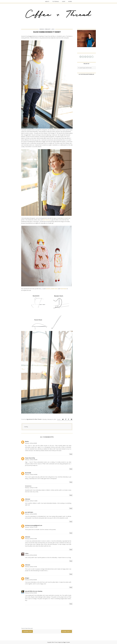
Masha (27, 441)
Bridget (27, 578)
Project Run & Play (30, 458)
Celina (27, 553)
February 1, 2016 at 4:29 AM (31, 443)
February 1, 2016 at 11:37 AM (31, 488)
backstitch (48, 289)
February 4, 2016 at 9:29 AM (31, 580)
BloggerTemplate (66, 642)
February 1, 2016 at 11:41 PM (31, 527)
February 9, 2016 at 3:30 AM (31, 593)
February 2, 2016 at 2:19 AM (31, 539)
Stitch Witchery (46, 220)
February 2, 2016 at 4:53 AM (31, 555)
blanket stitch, (54, 289)
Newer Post (28, 631)
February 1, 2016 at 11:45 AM (31, 501)
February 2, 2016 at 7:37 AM (31, 567)
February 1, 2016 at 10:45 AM (31, 475)
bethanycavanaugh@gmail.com (34, 525)
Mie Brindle (28, 473)
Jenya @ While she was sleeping (34, 591)
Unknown (28, 499)
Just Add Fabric (29, 512)
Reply (71, 454)
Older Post (66, 631)
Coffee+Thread (54, 642)
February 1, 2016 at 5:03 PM (31, 514)
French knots (63, 289)
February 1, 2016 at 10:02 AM (31, 460)
